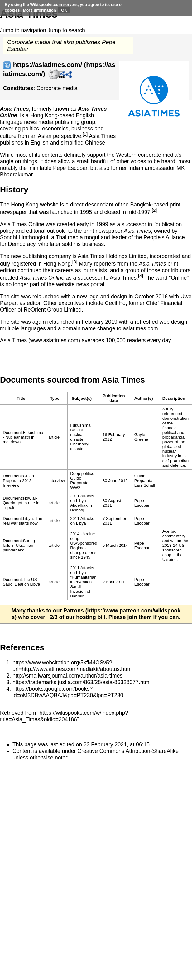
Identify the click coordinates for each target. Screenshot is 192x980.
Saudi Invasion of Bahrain (80, 591)
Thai (61, 237)
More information (40, 10)
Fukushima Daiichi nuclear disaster (80, 432)
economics (55, 129)
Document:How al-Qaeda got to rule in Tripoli (21, 503)
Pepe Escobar (70, 168)
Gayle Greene (141, 437)
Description (174, 398)
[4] (141, 276)
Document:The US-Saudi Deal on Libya (21, 582)
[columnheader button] (57, 398)
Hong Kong (44, 115)
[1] (85, 134)
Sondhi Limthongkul (24, 237)
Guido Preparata (79, 480)
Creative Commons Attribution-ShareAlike (128, 751)
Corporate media (57, 88)
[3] (75, 262)
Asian (45, 136)
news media (39, 122)
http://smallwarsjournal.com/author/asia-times (67, 676)
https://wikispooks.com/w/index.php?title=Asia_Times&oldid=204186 (64, 716)
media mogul (84, 237)
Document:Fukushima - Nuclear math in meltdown (23, 437)
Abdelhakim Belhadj (81, 508)
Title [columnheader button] (21, 398)
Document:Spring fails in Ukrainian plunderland (19, 545)
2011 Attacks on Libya (82, 498)
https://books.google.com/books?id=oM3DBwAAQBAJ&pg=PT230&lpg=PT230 (68, 692)
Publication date (114, 398)
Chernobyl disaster (80, 446)
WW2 (75, 487)
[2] (154, 210)
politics (31, 129)
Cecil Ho (115, 303)
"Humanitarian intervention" (83, 580)
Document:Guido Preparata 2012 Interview (18, 481)
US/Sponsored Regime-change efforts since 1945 (84, 550)
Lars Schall (145, 485)
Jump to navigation (23, 30)
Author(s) (144, 398)
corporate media (158, 155)
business (82, 129)
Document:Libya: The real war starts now (22, 521)
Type (55, 398)
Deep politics (82, 473)
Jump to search (66, 30)
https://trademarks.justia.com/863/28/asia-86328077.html (82, 682)
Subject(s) (82, 398)
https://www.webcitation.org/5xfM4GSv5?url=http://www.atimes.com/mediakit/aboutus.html (72, 666)
